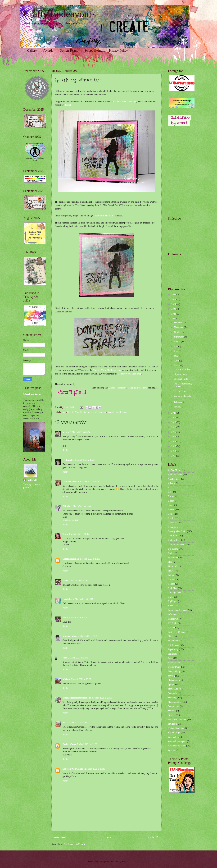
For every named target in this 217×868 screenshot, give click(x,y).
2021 (174, 319)
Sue (64, 723)
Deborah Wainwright (73, 769)
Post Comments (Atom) (74, 844)
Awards (48, 50)
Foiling (171, 575)
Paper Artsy (173, 649)
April (177, 361)
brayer (171, 505)
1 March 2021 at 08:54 (80, 432)
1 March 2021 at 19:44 (80, 581)
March (177, 365)
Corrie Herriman (71, 559)
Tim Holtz (173, 724)
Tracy (65, 534)
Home (107, 837)
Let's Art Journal (71, 482)
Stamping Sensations (137, 388)
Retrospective (174, 663)
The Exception (180, 391)
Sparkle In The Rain (104, 216)
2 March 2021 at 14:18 (77, 618)
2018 (174, 422)
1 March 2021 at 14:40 (81, 506)
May (176, 356)
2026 (174, 295)
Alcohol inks (174, 479)
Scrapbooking (93, 50)
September (179, 337)
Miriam (66, 679)
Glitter (171, 597)
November (179, 327)
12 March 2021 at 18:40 (94, 769)
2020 (174, 413)
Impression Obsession (178, 610)
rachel (66, 581)
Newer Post (59, 837)
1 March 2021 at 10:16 (85, 460)
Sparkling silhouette (182, 396)
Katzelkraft (173, 619)
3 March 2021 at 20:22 (81, 679)
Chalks (171, 518)
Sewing (171, 676)
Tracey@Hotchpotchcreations (77, 698)
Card (64, 412)
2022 (174, 314)
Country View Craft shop (130, 374)
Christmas (172, 523)
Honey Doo (173, 606)
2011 (174, 456)
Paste (170, 658)
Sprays (171, 684)
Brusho (171, 509)
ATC (170, 488)
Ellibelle (66, 506)
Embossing (92, 412)
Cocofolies (67, 599)
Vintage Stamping (176, 728)
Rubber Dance (174, 667)
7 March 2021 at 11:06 (87, 744)
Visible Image (122, 412)
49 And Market (175, 470)
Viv (64, 618)
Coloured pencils (176, 527)
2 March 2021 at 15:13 (88, 636)
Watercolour (173, 737)
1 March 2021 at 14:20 (90, 482)
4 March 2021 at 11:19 (77, 723)
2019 (174, 418)
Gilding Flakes (175, 593)
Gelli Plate (173, 588)
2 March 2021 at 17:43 (78, 658)
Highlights (173, 601)
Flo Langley (68, 460)
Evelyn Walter (69, 744)
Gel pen (171, 579)
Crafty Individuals (176, 545)
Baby (170, 492)
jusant (107, 862)
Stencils (111, 412)
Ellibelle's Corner (70, 520)
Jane (65, 658)
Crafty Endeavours (60, 14)
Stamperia (172, 693)
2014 (174, 441)
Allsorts (112, 388)
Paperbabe (122, 388)
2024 (174, 304)
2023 (174, 309)
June (176, 351)
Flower (171, 571)
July (176, 346)
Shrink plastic (174, 680)
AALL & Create (175, 474)
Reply (65, 450)
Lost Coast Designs (177, 632)
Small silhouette (181, 379)
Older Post (155, 837)
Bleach (171, 501)
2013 (174, 446)
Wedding (172, 750)
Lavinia (171, 628)
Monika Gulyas (70, 636)
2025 (174, 299)
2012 (174, 451)
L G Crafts (173, 623)
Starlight (172, 711)
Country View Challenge (125, 101)
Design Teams (69, 50)
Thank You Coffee (182, 369)
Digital (171, 553)
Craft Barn (173, 536)
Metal (171, 636)
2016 (174, 432)
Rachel (68, 105)
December (179, 322)
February (178, 402)
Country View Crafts (77, 412)
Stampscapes (174, 706)
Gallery (32, 50)
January (178, 407)
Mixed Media (174, 641)
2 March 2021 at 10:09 (83, 599)
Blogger (125, 862)
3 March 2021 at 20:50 (102, 698)
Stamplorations (175, 702)
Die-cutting (173, 549)
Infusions (172, 614)
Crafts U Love (174, 540)
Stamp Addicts (174, 689)
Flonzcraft (173, 566)
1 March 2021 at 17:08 (90, 559)
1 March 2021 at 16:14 (79, 534)
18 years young (180, 374)
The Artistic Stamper (177, 720)
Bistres (171, 496)
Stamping (102, 412)
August (178, 342)
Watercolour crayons (177, 741)
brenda (66, 432)
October (178, 332)
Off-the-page (174, 645)
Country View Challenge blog (107, 370)
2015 (174, 437)
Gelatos (171, 584)
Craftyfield (32, 480)
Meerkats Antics (32, 394)
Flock (170, 562)
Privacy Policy (118, 50)
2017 (174, 427)
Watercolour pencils (177, 746)
